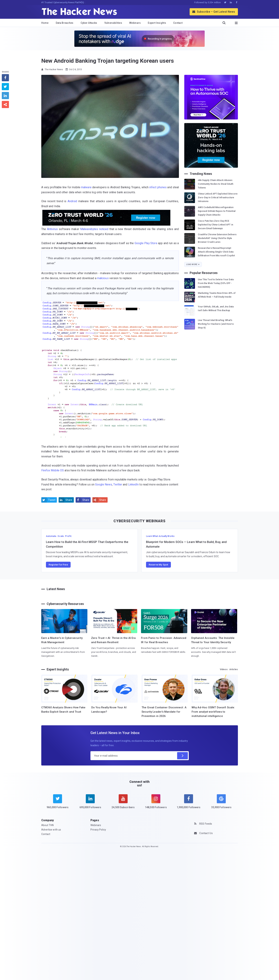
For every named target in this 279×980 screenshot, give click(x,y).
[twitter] (58, 804)
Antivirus (52, 229)
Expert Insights (157, 23)
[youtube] (123, 804)
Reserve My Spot (158, 565)
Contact (178, 23)
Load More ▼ (193, 264)
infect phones (158, 187)
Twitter (118, 484)
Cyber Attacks (89, 23)
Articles (234, 669)
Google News (104, 484)
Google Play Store (146, 243)
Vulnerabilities (113, 23)
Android (72, 201)
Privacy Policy (98, 830)
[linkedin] (90, 804)
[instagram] (156, 804)
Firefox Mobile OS (53, 470)
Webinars (135, 23)
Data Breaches (65, 23)
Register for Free (58, 565)
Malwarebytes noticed (94, 229)
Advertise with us (51, 830)
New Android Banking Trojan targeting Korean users (108, 61)
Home (45, 23)
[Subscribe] (182, 756)
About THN (48, 825)
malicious (103, 278)
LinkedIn (134, 484)
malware (86, 187)
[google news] (221, 802)
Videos (224, 669)
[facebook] (189, 804)
